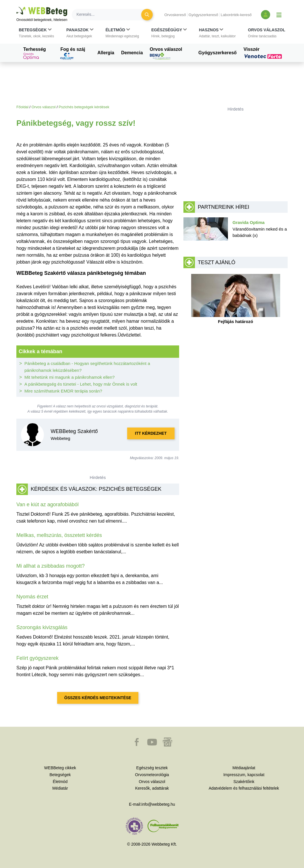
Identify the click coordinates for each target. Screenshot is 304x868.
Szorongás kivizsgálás (42, 627)
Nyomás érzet (32, 597)
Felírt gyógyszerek (37, 658)
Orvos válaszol (166, 53)
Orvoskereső (175, 15)
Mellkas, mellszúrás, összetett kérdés (59, 535)
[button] (37, 33)
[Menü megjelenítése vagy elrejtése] (279, 15)
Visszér (264, 53)
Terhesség (35, 53)
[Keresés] (110, 15)
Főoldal (22, 107)
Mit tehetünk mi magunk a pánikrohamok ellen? (69, 377)
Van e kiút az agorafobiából (48, 504)
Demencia (132, 53)
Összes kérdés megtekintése (98, 698)
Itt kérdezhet (151, 433)
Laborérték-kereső (236, 15)
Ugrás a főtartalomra (17, 7)
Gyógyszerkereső (203, 15)
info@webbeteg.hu (158, 804)
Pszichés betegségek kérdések (84, 107)
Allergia (106, 53)
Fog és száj (73, 53)
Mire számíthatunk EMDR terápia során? (63, 391)
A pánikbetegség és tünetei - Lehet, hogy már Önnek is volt (81, 384)
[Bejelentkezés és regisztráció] (266, 15)
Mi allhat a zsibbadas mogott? (51, 566)
